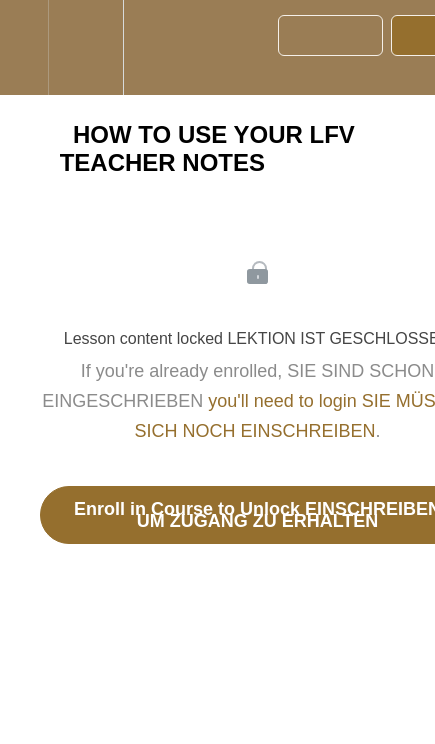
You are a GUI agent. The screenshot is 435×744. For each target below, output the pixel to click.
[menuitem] (85, 47)
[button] (24, 47)
